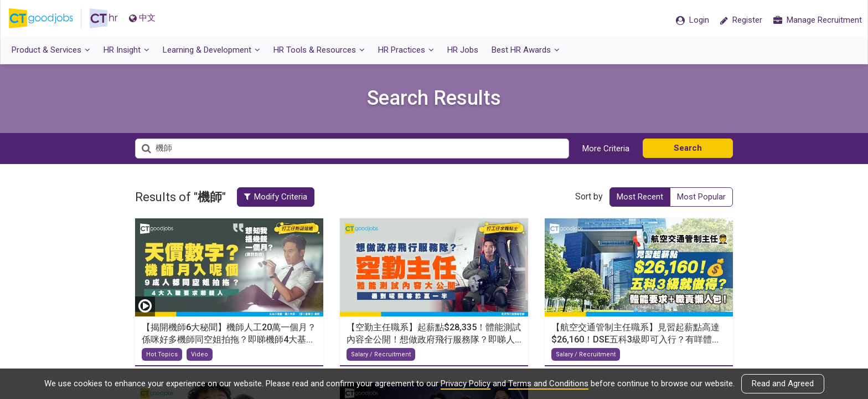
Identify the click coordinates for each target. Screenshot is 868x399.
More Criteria (606, 149)
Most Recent (640, 197)
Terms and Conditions (548, 383)
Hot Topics (162, 354)
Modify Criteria (276, 197)
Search (688, 148)
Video (200, 354)
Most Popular (701, 197)
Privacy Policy (466, 383)
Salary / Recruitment (381, 354)
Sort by (589, 196)
